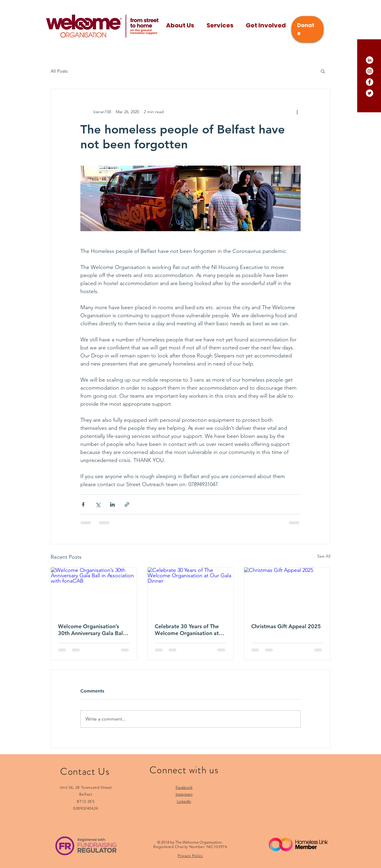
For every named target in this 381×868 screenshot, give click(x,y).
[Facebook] (370, 82)
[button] (323, 71)
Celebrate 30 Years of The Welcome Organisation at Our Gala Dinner (187, 630)
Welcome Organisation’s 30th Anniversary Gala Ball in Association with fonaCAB (93, 630)
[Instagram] (370, 71)
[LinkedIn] (370, 60)
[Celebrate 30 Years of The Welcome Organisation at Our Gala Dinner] (191, 592)
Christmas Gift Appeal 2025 (286, 626)
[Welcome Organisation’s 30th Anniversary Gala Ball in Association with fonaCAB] (94, 592)
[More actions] (297, 112)
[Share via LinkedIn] (112, 504)
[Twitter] (370, 93)
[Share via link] (127, 504)
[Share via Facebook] (83, 504)
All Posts (59, 71)
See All (324, 556)
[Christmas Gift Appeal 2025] (287, 592)
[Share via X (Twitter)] (98, 504)
